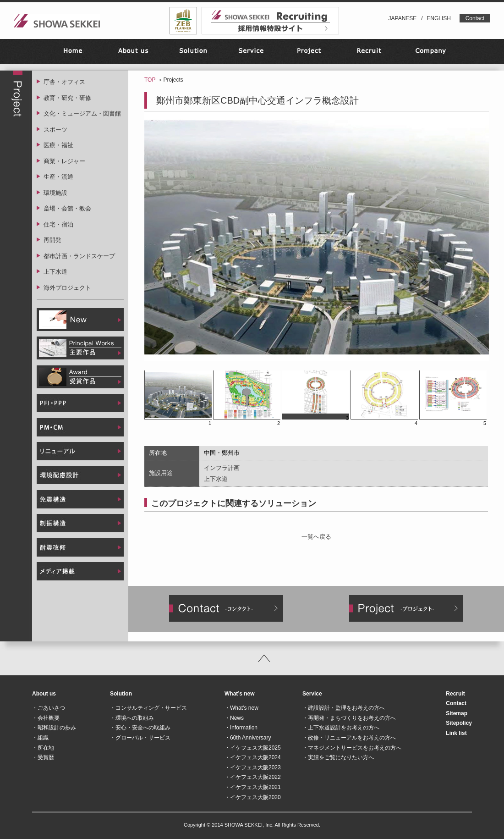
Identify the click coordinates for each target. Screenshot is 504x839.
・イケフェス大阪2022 (253, 777)
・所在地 (43, 748)
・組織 (40, 738)
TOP (150, 80)
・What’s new (241, 708)
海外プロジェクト (67, 288)
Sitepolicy (459, 723)
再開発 (52, 240)
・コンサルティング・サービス (148, 708)
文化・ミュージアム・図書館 (82, 113)
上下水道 (55, 272)
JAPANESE (403, 18)
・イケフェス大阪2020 (253, 797)
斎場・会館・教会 (67, 208)
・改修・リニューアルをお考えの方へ (349, 738)
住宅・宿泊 (58, 224)
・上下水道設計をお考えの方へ (341, 728)
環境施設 (55, 193)
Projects (173, 80)
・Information (241, 728)
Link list (456, 733)
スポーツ (55, 130)
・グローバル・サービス (140, 738)
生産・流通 (58, 177)
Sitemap (457, 713)
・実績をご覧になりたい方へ (338, 757)
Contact (475, 18)
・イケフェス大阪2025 (253, 748)
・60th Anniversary (248, 738)
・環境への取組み (132, 718)
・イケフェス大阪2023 (253, 767)
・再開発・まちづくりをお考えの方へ (349, 718)
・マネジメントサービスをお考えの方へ (352, 748)
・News (234, 718)
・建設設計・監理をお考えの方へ (344, 708)
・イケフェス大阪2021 (253, 787)
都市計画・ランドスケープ (79, 256)
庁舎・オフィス (64, 82)
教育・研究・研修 (67, 98)
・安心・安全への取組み (140, 728)
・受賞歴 (43, 757)
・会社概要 (46, 718)
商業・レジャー (64, 161)
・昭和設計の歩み (54, 728)
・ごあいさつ (49, 708)
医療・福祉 (58, 145)
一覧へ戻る (316, 537)
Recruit (455, 694)
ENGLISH (439, 18)
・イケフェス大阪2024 (253, 757)
